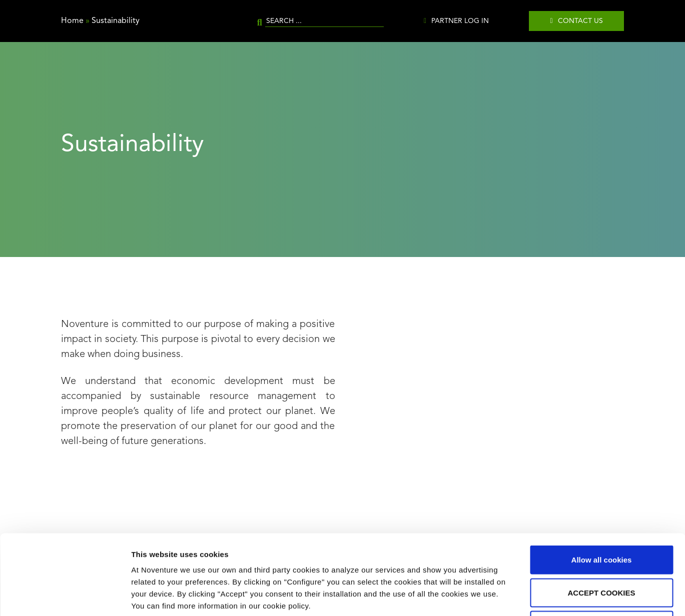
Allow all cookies (602, 485)
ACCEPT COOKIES (601, 518)
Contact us (580, 21)
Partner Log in (460, 21)
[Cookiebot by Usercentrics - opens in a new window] (65, 596)
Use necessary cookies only (601, 550)
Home (72, 21)
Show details (525, 596)
